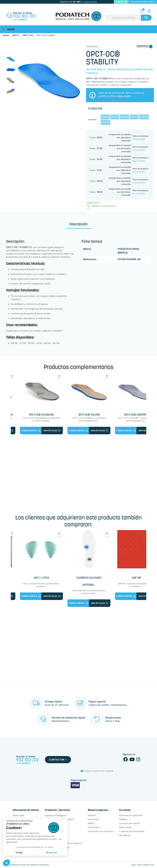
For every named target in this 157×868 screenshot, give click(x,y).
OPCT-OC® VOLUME (89, 415)
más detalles (52, 430)
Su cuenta (125, 810)
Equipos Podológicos (56, 816)
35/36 (105, 116)
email (23, 19)
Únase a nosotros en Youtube (97, 771)
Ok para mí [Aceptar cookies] (51, 853)
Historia (92, 816)
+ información (89, 2)
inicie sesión (124, 95)
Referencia (90, 259)
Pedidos (123, 820)
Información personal (131, 816)
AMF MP (136, 578)
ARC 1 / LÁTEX (41, 578)
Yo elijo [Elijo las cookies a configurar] (19, 853)
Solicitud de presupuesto (143, 2)
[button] (6, 863)
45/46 (105, 122)
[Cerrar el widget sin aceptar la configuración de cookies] (19, 821)
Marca (87, 248)
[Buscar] (129, 18)
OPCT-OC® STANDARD (41, 415)
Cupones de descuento (132, 831)
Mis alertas (125, 835)
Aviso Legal (18, 816)
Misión (91, 824)
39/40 (125, 116)
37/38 (115, 116)
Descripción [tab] (79, 224)
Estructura (93, 820)
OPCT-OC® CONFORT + (137, 415)
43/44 (144, 116)
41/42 (134, 116)
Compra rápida (31, 430)
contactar (121, 2)
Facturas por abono (130, 824)
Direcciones (125, 827)
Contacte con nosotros (100, 831)
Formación (94, 827)
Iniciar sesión (139, 139)
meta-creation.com (146, 865)
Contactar (58, 760)
